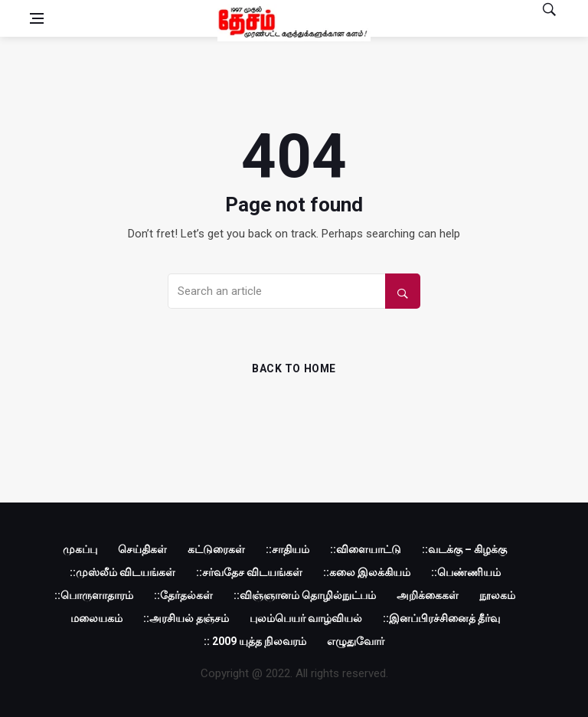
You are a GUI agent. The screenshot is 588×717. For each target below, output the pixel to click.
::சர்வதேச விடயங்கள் (249, 572)
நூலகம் (497, 595)
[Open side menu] (37, 18)
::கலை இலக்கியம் (367, 572)
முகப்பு (80, 549)
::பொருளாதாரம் (94, 595)
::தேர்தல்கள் (183, 595)
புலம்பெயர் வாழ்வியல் (306, 618)
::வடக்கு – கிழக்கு (464, 549)
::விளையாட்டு (366, 549)
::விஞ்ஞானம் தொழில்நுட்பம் (305, 595)
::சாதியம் (287, 549)
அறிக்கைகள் (428, 595)
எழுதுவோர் (356, 641)
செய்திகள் (142, 549)
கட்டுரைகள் (216, 549)
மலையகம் (96, 618)
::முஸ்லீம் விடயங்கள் (122, 572)
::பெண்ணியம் (466, 572)
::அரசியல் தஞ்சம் (186, 618)
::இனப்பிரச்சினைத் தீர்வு (441, 618)
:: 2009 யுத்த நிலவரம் (255, 641)
